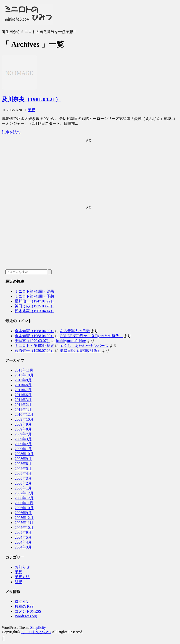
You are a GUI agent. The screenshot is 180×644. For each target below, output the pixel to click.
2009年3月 (23, 439)
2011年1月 (23, 410)
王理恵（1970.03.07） (33, 341)
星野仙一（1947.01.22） (34, 301)
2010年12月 (24, 414)
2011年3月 (23, 400)
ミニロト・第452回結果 (34, 346)
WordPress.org (26, 616)
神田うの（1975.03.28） (34, 306)
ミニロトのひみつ (36, 632)
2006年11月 (24, 503)
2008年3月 (23, 478)
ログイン (22, 602)
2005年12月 (24, 518)
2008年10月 (24, 454)
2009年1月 (23, 449)
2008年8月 (23, 464)
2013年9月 (23, 380)
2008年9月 (23, 459)
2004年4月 (23, 542)
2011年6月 (23, 395)
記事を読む (11, 132)
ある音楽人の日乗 (75, 331)
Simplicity (38, 627)
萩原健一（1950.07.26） (34, 351)
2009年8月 (23, 429)
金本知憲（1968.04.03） (34, 331)
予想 (31, 110)
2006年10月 (24, 508)
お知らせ (22, 567)
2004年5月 (23, 537)
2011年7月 (23, 390)
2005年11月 (24, 523)
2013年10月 (24, 375)
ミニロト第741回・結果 (34, 291)
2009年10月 (24, 419)
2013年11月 (24, 370)
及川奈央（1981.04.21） (31, 99)
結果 (19, 582)
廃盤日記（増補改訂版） (80, 351)
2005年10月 (24, 528)
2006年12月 (24, 498)
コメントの (28, 611)
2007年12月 (24, 493)
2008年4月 (23, 473)
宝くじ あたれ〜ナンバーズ (84, 346)
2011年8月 (23, 385)
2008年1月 (23, 488)
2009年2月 (23, 444)
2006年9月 (23, 513)
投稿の (24, 606)
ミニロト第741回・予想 (34, 296)
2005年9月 (23, 532)
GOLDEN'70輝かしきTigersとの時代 (91, 336)
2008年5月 (23, 469)
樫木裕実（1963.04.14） (34, 311)
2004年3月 (23, 547)
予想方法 (22, 577)
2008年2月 (23, 483)
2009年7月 (23, 434)
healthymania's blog (71, 341)
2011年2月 (23, 405)
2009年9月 (23, 424)
